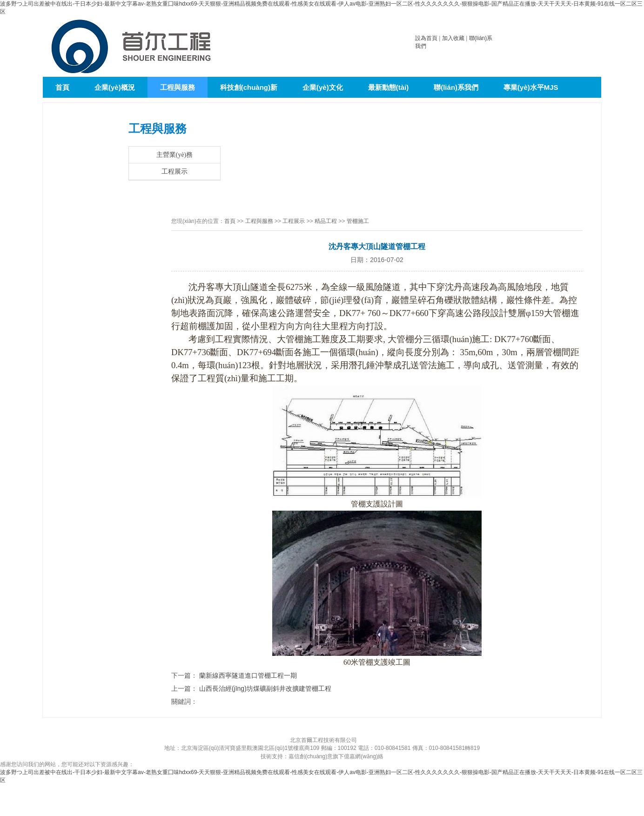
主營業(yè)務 (175, 155)
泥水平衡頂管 (76, 108)
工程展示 (174, 172)
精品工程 (326, 221)
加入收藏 (453, 38)
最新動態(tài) (389, 87)
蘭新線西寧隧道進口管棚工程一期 (248, 675)
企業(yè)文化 (323, 87)
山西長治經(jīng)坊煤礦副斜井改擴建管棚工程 (265, 688)
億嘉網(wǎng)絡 (364, 756)
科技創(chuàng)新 (249, 87)
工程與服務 (178, 87)
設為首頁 (426, 38)
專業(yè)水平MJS (531, 87)
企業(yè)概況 (115, 87)
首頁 (62, 87)
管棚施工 (358, 221)
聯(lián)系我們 (456, 87)
